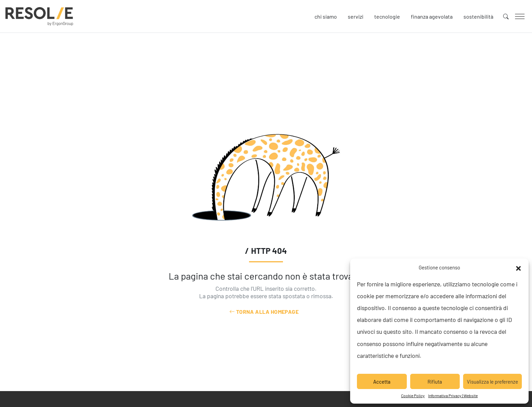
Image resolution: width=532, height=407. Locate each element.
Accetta (382, 382)
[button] (518, 267)
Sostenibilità (478, 16)
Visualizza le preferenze (492, 382)
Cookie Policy (413, 395)
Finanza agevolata (432, 16)
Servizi (356, 16)
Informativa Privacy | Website (453, 395)
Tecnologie (387, 16)
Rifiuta (435, 382)
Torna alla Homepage (264, 312)
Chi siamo (326, 16)
